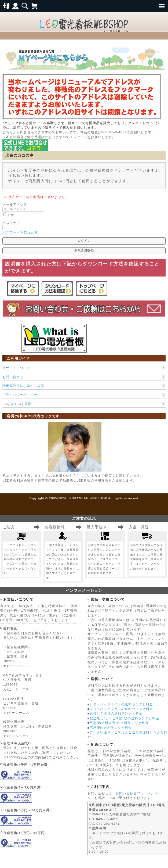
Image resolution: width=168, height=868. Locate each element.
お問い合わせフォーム (133, 793)
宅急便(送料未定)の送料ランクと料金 (119, 723)
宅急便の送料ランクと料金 (111, 728)
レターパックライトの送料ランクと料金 (121, 704)
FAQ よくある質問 (17, 404)
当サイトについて (16, 368)
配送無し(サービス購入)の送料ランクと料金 (125, 718)
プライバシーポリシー (20, 395)
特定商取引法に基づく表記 (23, 386)
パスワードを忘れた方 (20, 232)
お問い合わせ (13, 377)
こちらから (11, 132)
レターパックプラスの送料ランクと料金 (121, 709)
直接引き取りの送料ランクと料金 (116, 713)
